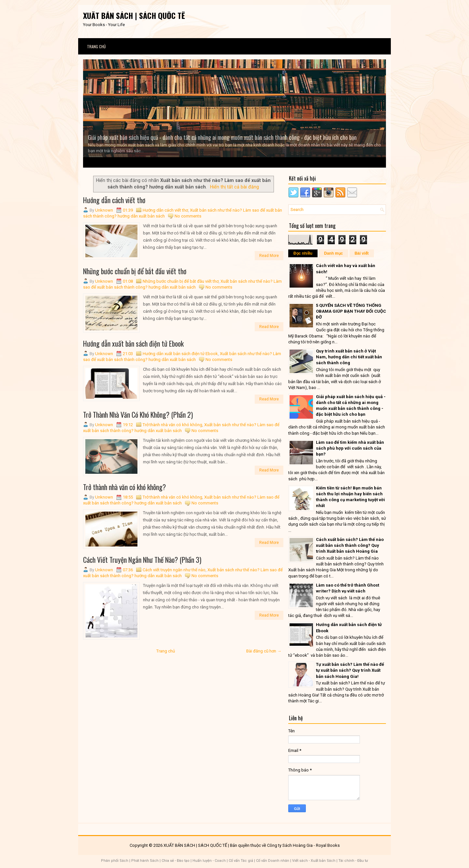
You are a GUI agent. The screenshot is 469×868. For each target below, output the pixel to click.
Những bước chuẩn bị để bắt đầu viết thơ (135, 271)
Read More (269, 256)
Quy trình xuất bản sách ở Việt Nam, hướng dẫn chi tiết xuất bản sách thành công (349, 357)
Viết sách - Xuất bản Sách (314, 861)
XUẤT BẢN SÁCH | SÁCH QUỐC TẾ (134, 15)
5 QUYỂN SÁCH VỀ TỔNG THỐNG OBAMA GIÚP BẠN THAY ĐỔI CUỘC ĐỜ (351, 311)
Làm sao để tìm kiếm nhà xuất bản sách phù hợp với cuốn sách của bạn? (350, 448)
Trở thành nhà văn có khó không (172, 425)
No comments (188, 216)
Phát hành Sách (145, 861)
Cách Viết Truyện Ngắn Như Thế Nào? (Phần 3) (142, 560)
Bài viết (362, 253)
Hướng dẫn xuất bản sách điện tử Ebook (133, 343)
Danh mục (334, 253)
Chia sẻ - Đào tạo (176, 861)
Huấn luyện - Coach (209, 861)
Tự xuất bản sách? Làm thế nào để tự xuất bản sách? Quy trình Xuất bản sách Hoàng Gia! (350, 670)
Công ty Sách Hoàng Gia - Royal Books (303, 845)
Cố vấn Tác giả (241, 861)
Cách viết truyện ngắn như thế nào (174, 570)
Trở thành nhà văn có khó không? (124, 487)
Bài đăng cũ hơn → (264, 651)
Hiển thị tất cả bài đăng (234, 187)
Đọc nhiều (303, 253)
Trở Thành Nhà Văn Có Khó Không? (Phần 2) (138, 414)
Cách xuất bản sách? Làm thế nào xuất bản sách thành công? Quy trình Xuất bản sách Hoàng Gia (350, 545)
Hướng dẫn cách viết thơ (114, 200)
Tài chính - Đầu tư (353, 861)
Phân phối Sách (115, 861)
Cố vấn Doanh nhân (273, 861)
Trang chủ (96, 46)
